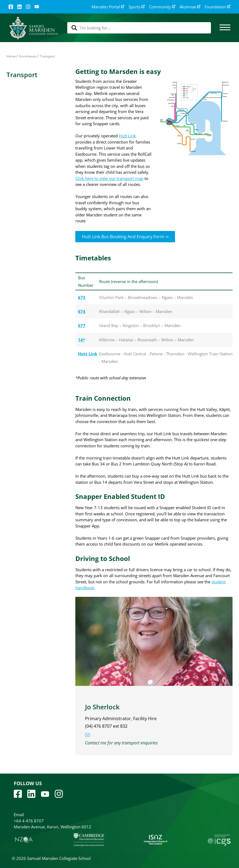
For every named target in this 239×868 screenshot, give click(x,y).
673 (82, 297)
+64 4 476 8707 (29, 821)
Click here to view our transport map (109, 178)
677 (82, 325)
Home (11, 56)
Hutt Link (127, 136)
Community (162, 7)
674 (82, 311)
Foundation (218, 7)
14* (82, 340)
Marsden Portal (108, 7)
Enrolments (28, 56)
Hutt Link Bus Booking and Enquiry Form (125, 237)
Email (19, 815)
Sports (137, 7)
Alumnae (190, 7)
